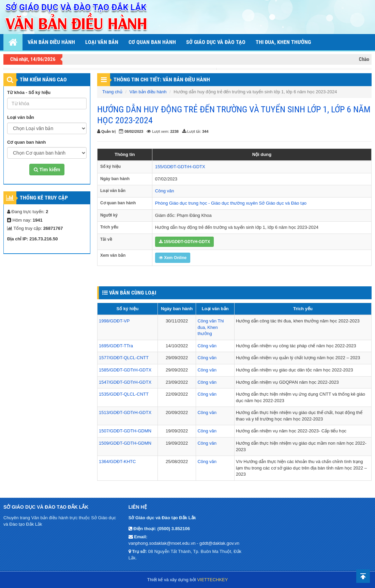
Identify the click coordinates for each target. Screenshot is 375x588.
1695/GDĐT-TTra (116, 346)
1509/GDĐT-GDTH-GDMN (125, 443)
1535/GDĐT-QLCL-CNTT (124, 394)
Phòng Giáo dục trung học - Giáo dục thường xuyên (206, 203)
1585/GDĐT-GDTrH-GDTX (125, 370)
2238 (175, 131)
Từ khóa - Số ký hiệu (29, 92)
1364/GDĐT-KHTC (117, 462)
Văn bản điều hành (51, 42)
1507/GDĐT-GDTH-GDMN (125, 431)
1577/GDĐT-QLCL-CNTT (124, 358)
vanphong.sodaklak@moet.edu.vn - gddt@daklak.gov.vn (184, 543)
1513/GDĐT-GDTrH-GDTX (125, 412)
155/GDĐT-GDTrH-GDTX (180, 167)
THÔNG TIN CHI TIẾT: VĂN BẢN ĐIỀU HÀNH (162, 80)
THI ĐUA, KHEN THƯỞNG (283, 42)
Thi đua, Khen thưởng (211, 327)
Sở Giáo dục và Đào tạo (216, 42)
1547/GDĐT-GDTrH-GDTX (125, 382)
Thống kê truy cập (44, 198)
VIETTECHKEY (212, 580)
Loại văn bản (102, 42)
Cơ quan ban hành (152, 42)
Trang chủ (112, 92)
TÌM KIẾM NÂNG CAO (43, 80)
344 (205, 131)
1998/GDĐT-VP (114, 321)
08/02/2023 (134, 131)
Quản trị (108, 131)
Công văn (165, 191)
